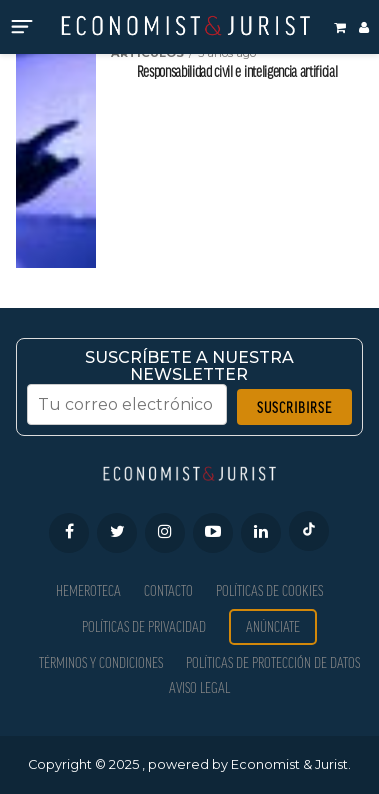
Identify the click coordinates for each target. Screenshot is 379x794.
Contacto (168, 590)
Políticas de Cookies (269, 590)
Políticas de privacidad (144, 626)
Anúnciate (273, 626)
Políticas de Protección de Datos (273, 662)
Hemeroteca (88, 590)
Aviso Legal (199, 687)
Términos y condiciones (101, 662)
